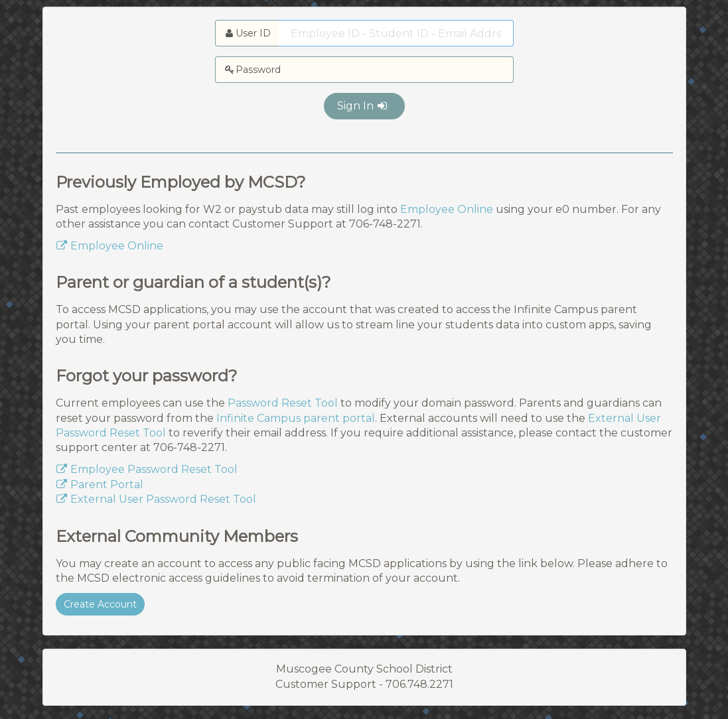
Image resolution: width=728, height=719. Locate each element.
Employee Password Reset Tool (147, 469)
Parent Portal (100, 485)
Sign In (363, 106)
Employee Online (447, 209)
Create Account (100, 604)
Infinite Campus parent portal (296, 418)
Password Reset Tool (283, 403)
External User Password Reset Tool (156, 499)
